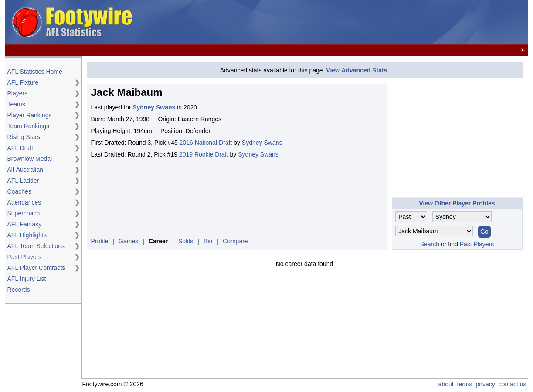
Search (430, 244)
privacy (485, 384)
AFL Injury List (27, 279)
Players (18, 93)
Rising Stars (24, 137)
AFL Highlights (27, 235)
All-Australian (25, 170)
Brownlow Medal (30, 159)
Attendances (24, 202)
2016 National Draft (206, 143)
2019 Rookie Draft (204, 154)
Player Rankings (30, 115)
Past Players (25, 257)
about (446, 384)
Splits (186, 241)
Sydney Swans (262, 143)
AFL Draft (20, 148)
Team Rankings (29, 126)
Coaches (19, 191)
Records (19, 290)
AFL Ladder (23, 181)
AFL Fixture (23, 82)
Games (128, 241)
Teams (16, 104)
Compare (235, 241)
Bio (208, 241)
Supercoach (24, 213)
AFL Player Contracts (36, 268)
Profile (100, 241)
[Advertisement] (368, 23)
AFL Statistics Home (35, 72)
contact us (513, 384)
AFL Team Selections (36, 246)
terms (465, 384)
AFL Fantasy (25, 224)
